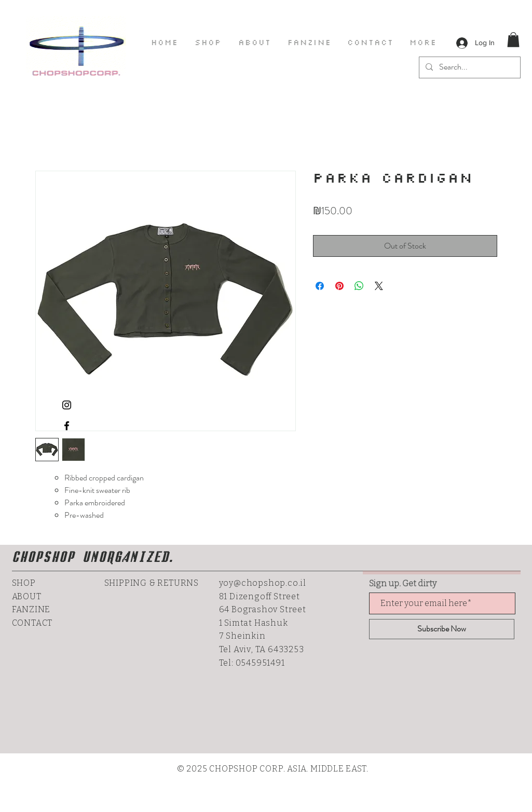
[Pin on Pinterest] (339, 286)
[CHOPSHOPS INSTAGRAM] (67, 405)
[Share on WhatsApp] (359, 286)
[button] (513, 40)
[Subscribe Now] (442, 629)
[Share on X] (379, 286)
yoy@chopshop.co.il (263, 583)
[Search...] (469, 67)
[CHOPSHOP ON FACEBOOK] (67, 426)
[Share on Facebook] (320, 286)
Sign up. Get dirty (403, 584)
